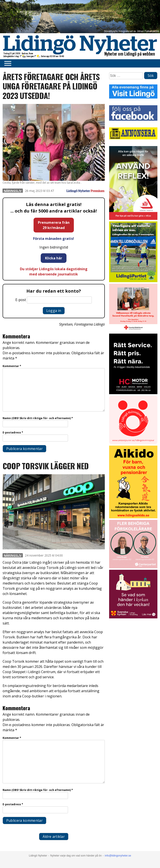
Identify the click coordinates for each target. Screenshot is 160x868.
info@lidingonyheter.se (118, 856)
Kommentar (12, 366)
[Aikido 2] (133, 517)
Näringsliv (13, 191)
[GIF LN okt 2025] (133, 567)
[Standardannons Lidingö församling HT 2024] (133, 617)
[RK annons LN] (133, 331)
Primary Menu (6, 63)
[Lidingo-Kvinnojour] (133, 443)
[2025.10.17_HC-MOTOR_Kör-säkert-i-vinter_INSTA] (133, 393)
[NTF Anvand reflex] (133, 219)
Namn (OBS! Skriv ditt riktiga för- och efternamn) (38, 418)
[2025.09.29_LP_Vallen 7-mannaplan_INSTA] (133, 281)
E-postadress (13, 432)
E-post (21, 300)
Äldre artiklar (54, 837)
